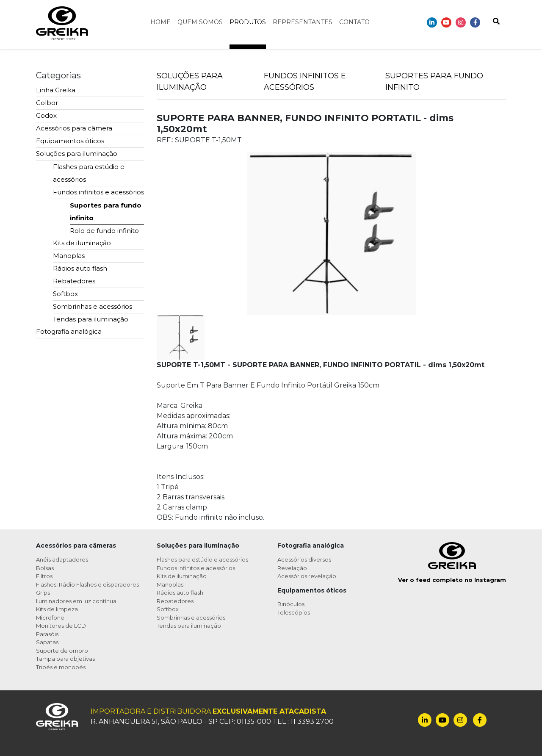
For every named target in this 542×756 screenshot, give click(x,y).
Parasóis (47, 634)
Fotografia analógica (69, 331)
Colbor (47, 103)
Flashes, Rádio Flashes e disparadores (87, 584)
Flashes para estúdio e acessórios (89, 173)
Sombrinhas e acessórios (93, 306)
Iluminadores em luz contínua (76, 601)
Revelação (292, 568)
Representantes (303, 22)
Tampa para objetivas (65, 659)
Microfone (50, 618)
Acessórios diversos (304, 559)
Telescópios (294, 612)
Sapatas (47, 642)
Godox (46, 115)
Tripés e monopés (61, 667)
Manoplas (69, 256)
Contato (354, 22)
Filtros (44, 576)
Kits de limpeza (57, 609)
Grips (43, 593)
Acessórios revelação (307, 576)
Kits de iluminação (82, 243)
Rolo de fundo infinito (104, 231)
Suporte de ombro (62, 651)
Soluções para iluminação (77, 154)
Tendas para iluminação (91, 319)
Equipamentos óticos (70, 141)
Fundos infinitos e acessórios (98, 192)
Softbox (65, 294)
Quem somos (200, 22)
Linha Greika (56, 90)
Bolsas (45, 568)
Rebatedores (74, 281)
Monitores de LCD (61, 626)
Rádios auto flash (80, 268)
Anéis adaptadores (62, 559)
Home (160, 22)
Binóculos (291, 604)
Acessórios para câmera (74, 128)
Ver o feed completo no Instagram (452, 580)
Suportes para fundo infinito (106, 212)
